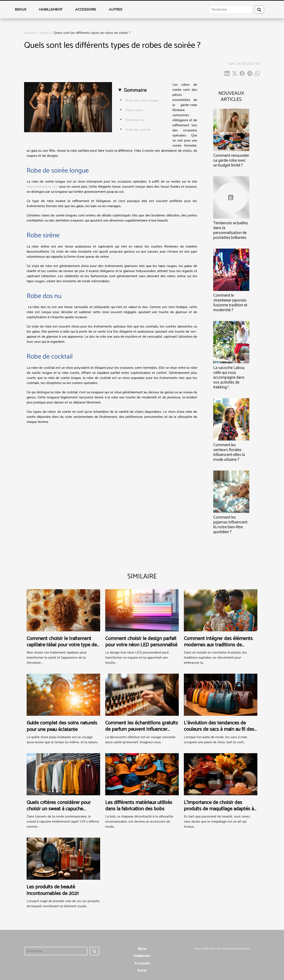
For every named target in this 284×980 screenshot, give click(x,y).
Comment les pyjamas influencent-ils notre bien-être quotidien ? (231, 525)
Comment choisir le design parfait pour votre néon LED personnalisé (141, 642)
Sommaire (135, 90)
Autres (116, 10)
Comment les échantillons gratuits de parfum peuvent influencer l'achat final (142, 729)
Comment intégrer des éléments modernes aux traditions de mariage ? (218, 645)
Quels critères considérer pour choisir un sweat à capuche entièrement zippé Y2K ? (59, 809)
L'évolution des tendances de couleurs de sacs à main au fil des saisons (219, 729)
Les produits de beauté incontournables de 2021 (53, 890)
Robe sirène (135, 110)
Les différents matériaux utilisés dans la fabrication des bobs (139, 806)
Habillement (51, 10)
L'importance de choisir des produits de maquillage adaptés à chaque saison (219, 809)
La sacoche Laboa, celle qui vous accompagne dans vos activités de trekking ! (229, 378)
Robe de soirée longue (143, 100)
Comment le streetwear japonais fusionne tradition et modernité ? (230, 303)
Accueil (29, 33)
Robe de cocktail (138, 130)
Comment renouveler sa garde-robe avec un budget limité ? (231, 160)
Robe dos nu (135, 120)
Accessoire (86, 10)
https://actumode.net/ (42, 187)
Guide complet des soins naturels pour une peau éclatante (62, 726)
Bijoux (20, 10)
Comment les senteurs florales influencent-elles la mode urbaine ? (229, 452)
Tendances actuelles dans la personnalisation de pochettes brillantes (231, 230)
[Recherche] (231, 10)
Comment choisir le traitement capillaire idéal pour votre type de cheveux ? (62, 645)
